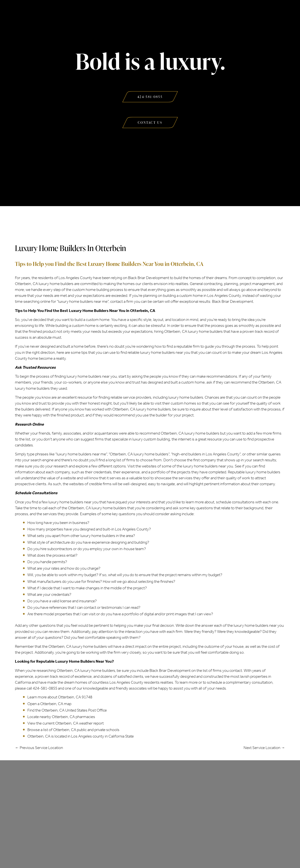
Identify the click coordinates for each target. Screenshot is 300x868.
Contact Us (223, 11)
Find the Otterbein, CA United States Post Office (67, 710)
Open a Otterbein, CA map (49, 704)
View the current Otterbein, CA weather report (66, 723)
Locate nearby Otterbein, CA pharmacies (61, 717)
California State (121, 736)
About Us (75, 11)
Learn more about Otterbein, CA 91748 (60, 697)
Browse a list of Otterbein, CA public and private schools (73, 730)
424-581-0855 (45, 688)
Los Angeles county (88, 736)
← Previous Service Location (39, 748)
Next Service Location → (264, 748)
